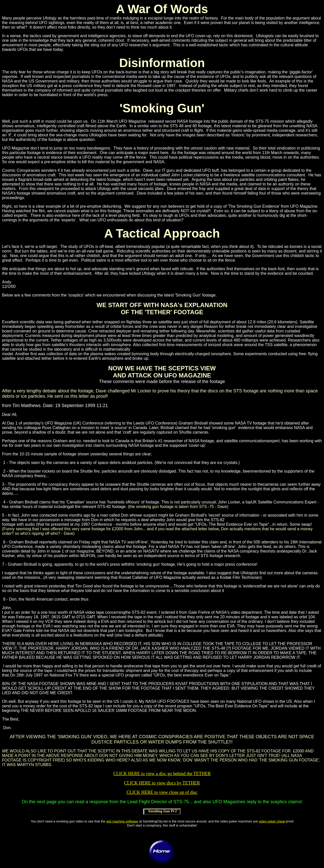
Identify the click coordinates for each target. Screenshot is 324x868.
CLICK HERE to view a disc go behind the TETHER (162, 774)
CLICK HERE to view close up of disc (162, 792)
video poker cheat (272, 821)
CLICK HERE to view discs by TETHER (162, 783)
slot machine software (122, 821)
